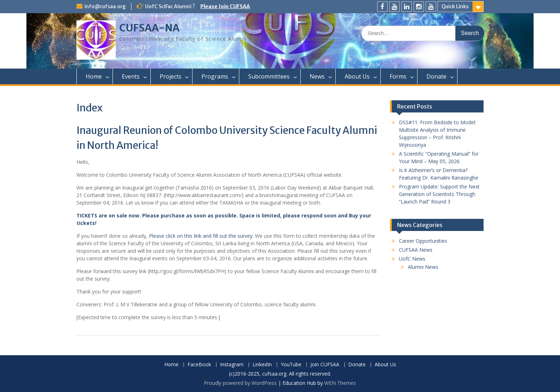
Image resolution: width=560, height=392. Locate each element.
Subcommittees (269, 76)
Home (94, 76)
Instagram (232, 365)
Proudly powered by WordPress (240, 383)
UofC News (412, 259)
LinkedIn (262, 365)
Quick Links (455, 6)
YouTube (291, 365)
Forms (398, 76)
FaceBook (199, 365)
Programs (215, 76)
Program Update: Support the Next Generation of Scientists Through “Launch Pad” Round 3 (439, 194)
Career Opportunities (423, 241)
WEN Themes (340, 383)
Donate (436, 76)
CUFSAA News (416, 250)
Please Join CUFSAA (225, 6)
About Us (357, 76)
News (317, 76)
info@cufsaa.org (105, 6)
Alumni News (423, 267)
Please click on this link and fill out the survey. (201, 236)
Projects (171, 76)
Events (131, 76)
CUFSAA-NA (149, 28)
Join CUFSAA (325, 365)
